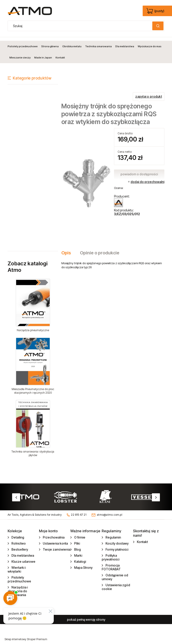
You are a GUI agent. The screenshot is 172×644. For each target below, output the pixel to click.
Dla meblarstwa (22, 552)
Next (156, 494)
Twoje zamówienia (56, 546)
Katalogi (80, 558)
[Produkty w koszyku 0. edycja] (156, 11)
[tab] (68, 249)
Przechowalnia (53, 534)
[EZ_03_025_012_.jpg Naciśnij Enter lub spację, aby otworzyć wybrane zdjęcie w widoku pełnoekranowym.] (87, 179)
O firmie (79, 534)
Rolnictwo (18, 540)
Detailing (17, 534)
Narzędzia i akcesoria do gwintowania (18, 587)
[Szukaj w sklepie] (81, 26)
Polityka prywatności (111, 554)
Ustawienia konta (55, 540)
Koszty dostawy (117, 540)
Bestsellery (19, 546)
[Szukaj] (158, 26)
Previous (16, 494)
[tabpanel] (113, 262)
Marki (78, 552)
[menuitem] (24, 43)
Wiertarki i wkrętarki (17, 566)
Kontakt (142, 538)
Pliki (77, 540)
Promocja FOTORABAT (111, 564)
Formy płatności (117, 546)
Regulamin (113, 534)
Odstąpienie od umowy (115, 573)
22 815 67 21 (79, 511)
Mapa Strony (83, 564)
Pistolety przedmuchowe (19, 576)
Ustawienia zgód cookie (116, 583)
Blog (77, 546)
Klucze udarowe (23, 558)
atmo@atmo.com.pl (110, 511)
